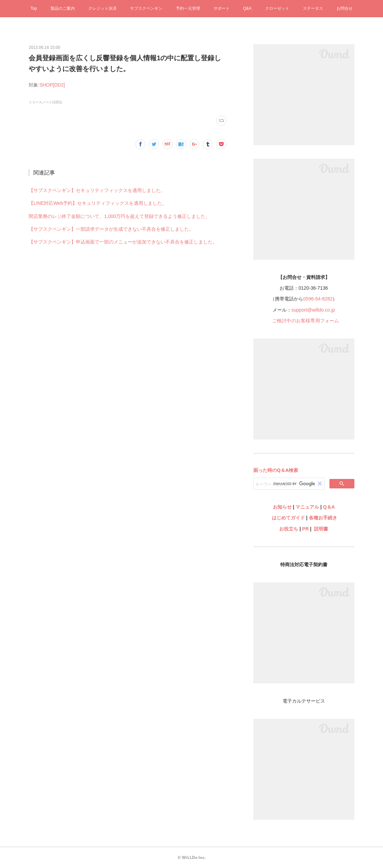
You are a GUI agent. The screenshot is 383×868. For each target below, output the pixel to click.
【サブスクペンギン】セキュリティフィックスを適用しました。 (97, 190)
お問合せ (345, 8)
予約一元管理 (188, 8)
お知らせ (282, 507)
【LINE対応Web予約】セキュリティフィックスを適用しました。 (98, 203)
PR (305, 529)
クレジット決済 (102, 8)
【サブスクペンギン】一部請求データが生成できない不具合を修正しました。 (111, 229)
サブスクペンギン (146, 8)
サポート (222, 8)
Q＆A (329, 507)
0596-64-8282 (318, 299)
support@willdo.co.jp (313, 310)
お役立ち (289, 529)
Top (34, 8)
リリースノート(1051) (45, 102)
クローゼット (277, 8)
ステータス (313, 8)
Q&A (247, 8)
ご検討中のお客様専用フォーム (306, 321)
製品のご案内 (63, 8)
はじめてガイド (288, 518)
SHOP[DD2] (52, 85)
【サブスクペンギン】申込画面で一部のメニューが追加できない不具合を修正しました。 (123, 242)
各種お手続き (323, 518)
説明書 (321, 529)
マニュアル (307, 507)
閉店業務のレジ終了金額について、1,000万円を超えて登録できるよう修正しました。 (119, 216)
